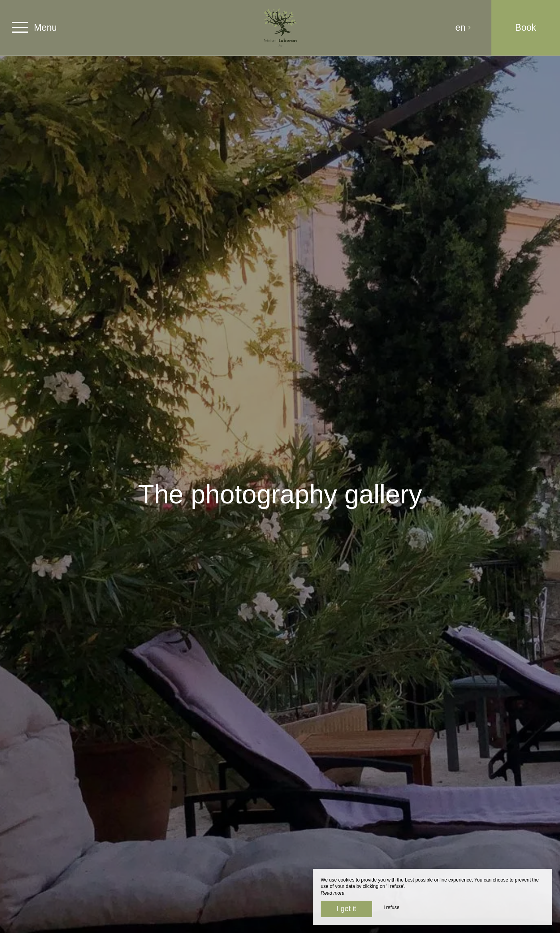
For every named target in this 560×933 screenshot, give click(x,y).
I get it (346, 909)
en (463, 28)
